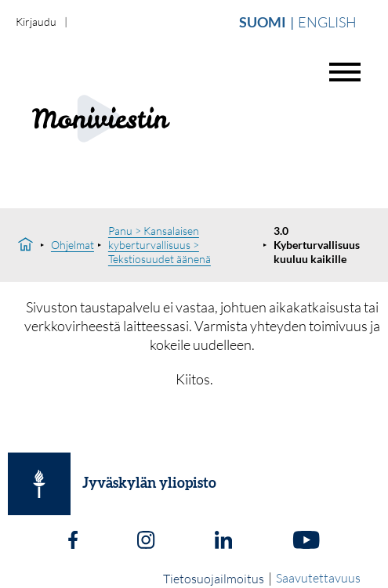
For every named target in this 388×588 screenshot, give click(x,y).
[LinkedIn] (223, 542)
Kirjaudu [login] (36, 22)
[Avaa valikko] (345, 72)
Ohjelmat (73, 245)
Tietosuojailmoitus (214, 579)
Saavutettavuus (318, 578)
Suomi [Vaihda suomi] (263, 22)
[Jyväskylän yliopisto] (39, 484)
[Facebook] (73, 542)
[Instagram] (146, 542)
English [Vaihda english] (327, 22)
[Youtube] (306, 542)
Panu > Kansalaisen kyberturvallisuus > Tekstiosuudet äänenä (160, 245)
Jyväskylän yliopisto (149, 484)
